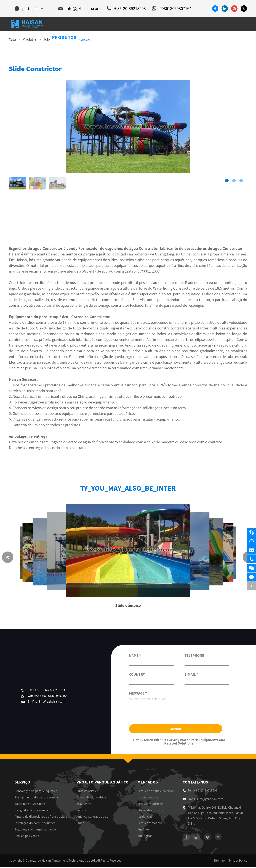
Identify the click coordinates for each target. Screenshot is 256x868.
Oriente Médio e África (92, 798)
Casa (12, 39)
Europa (82, 811)
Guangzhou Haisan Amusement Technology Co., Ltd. (61, 861)
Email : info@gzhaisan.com (203, 800)
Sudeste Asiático (88, 792)
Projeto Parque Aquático (102, 783)
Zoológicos (144, 837)
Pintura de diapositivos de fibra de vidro (41, 817)
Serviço (22, 783)
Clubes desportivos (149, 811)
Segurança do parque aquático (35, 830)
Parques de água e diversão (155, 792)
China (81, 824)
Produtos (30, 39)
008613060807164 (172, 9)
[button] (227, 181)
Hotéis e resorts (147, 798)
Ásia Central (85, 804)
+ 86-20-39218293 (126, 9)
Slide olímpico (128, 606)
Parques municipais (149, 804)
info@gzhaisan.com (79, 9)
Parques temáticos (149, 824)
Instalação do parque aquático (35, 824)
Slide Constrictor (78, 39)
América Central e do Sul (94, 817)
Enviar (176, 729)
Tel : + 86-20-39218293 (200, 791)
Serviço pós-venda (27, 837)
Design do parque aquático (33, 811)
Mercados (146, 783)
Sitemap (219, 861)
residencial (144, 817)
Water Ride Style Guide (30, 804)
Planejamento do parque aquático (38, 798)
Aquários (142, 830)
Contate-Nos (195, 783)
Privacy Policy (238, 861)
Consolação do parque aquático (36, 792)
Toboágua (51, 39)
